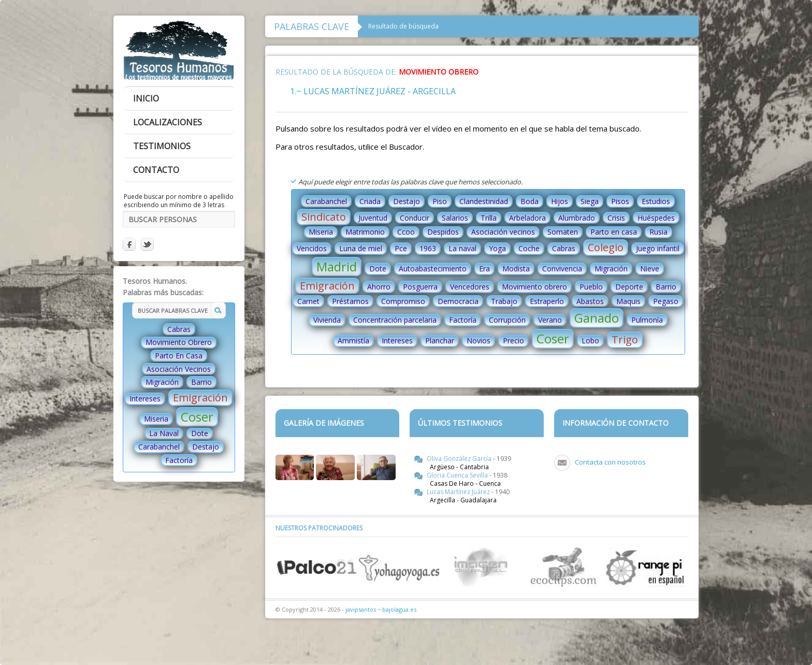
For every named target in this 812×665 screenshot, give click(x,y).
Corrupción (507, 320)
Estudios (656, 201)
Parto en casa (614, 232)
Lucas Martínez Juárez (459, 492)
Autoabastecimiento (433, 269)
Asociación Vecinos (179, 369)
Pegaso (666, 301)
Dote (200, 433)
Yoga (497, 248)
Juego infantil (658, 248)
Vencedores (470, 287)
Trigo (625, 339)
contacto (156, 170)
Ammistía (353, 341)
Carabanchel (159, 447)
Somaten (563, 232)
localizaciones (168, 122)
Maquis (628, 301)
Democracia (458, 301)
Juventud (373, 218)
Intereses (145, 399)
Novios (479, 341)
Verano (550, 320)
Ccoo (406, 232)
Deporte (629, 287)
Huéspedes (656, 218)
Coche (529, 248)
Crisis (616, 218)
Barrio (201, 382)
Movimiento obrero (534, 287)
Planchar (440, 341)
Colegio (606, 247)
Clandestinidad (484, 201)
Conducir (415, 218)
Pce (401, 248)
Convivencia (562, 269)
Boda (530, 201)
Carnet (308, 301)
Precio (513, 341)
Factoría (179, 460)
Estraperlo (547, 301)
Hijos (560, 201)
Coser (197, 417)
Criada (370, 201)
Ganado (597, 318)
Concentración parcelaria (395, 320)
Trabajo (504, 301)
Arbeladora (527, 218)
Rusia (658, 232)
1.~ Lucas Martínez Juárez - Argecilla (373, 91)
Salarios (455, 218)
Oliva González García (460, 459)
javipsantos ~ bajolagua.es (381, 609)
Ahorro (379, 287)
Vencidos (312, 248)
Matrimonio (365, 232)
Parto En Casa (179, 356)
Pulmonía (647, 320)
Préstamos (350, 301)
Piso (440, 201)
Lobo (590, 341)
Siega (590, 201)
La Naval (164, 433)
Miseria (156, 419)
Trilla (489, 218)
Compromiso (403, 301)
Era (484, 269)
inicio (146, 98)
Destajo (206, 447)
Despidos (443, 232)
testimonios (162, 146)
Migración (162, 382)
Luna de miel (361, 248)
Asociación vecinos (503, 232)
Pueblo (591, 287)
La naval (462, 248)
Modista (516, 269)
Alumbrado (577, 218)
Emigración (200, 397)
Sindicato (324, 217)
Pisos (620, 201)
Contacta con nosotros (610, 462)
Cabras (179, 329)
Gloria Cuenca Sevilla (458, 475)
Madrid (337, 266)
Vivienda (327, 320)
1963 (428, 248)
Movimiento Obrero (179, 342)
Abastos (590, 301)
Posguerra (420, 287)
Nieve (650, 269)
